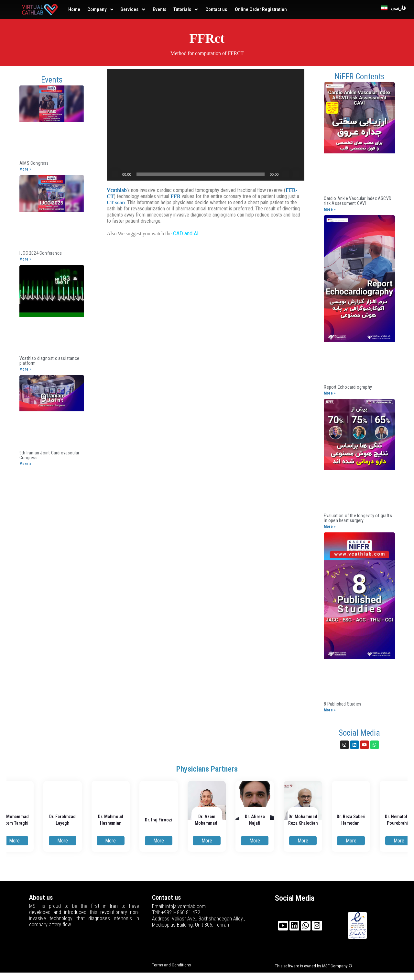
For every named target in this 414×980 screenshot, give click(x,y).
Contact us (216, 9)
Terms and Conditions (171, 965)
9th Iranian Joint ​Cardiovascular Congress (49, 455)
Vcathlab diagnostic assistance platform (49, 361)
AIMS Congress (34, 163)
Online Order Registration (261, 9)
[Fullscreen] (296, 174)
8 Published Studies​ (343, 704)
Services (129, 9)
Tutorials (182, 9)
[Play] (115, 174)
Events (159, 9)
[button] (206, 125)
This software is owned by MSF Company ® (314, 966)
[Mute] (286, 174)
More (14, 841)
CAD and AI (186, 234)
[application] (206, 125)
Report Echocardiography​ (348, 387)
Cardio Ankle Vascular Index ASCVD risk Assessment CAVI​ (358, 201)
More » (25, 169)
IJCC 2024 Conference (41, 253)
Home (74, 9)
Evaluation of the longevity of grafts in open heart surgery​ (358, 518)
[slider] (201, 174)
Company (97, 9)
